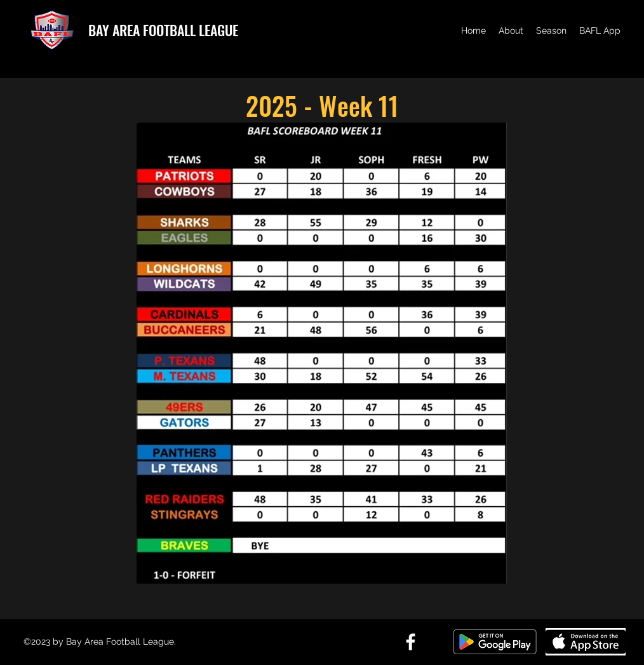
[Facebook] (411, 642)
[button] (511, 30)
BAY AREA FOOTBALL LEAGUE (163, 30)
